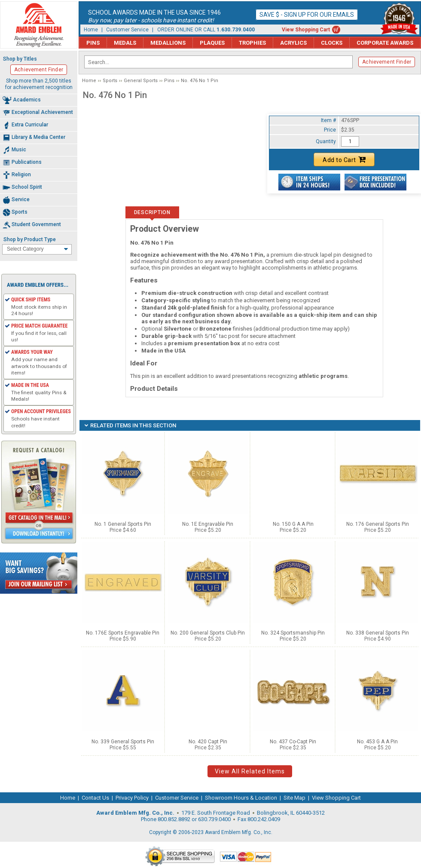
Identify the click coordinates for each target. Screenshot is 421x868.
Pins (93, 43)
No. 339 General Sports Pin (123, 742)
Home (91, 30)
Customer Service (127, 30)
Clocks (332, 43)
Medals (125, 43)
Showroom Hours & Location (241, 798)
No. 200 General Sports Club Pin (208, 633)
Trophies (252, 43)
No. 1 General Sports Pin (123, 524)
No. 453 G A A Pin (377, 742)
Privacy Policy (132, 798)
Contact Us (95, 798)
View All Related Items (250, 771)
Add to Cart (344, 159)
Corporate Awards (385, 43)
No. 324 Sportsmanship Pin (293, 633)
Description (152, 212)
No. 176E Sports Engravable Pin (123, 633)
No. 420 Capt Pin (208, 742)
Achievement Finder (387, 62)
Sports (110, 81)
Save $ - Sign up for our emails (307, 15)
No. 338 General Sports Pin (378, 633)
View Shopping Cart (306, 30)
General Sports (141, 81)
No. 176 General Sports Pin (378, 524)
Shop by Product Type (30, 239)
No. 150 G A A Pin (293, 524)
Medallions (168, 43)
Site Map (294, 798)
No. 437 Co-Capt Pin (293, 742)
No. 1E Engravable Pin (208, 524)
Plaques (212, 43)
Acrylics (293, 43)
